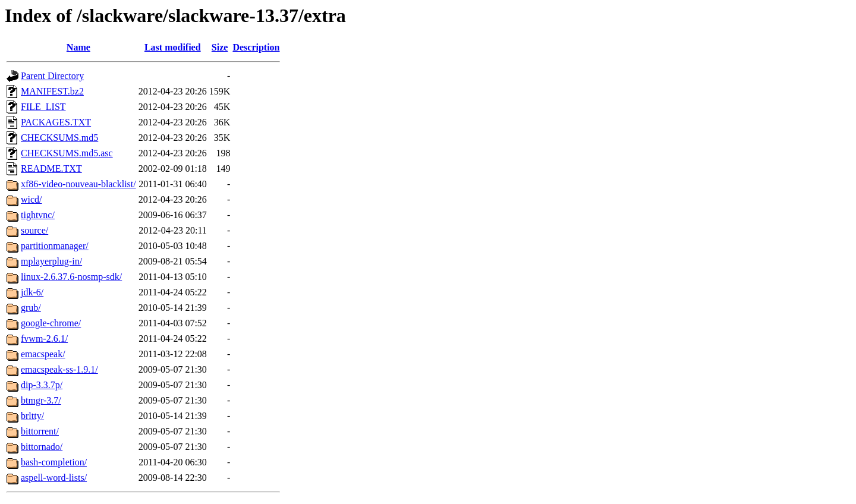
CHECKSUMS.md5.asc (67, 153)
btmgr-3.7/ (41, 400)
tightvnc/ (38, 215)
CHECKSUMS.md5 (59, 138)
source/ (34, 230)
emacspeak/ (43, 354)
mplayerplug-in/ (51, 261)
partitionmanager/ (55, 246)
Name (78, 47)
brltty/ (32, 416)
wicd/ (32, 199)
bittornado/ (42, 447)
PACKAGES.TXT (56, 122)
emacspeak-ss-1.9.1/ (59, 369)
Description (256, 47)
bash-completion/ (54, 462)
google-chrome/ (51, 323)
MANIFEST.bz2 (52, 91)
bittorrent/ (40, 431)
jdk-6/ (32, 292)
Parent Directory (52, 76)
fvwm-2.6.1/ (44, 338)
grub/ (31, 308)
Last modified (173, 47)
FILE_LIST (43, 107)
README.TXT (51, 168)
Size (220, 47)
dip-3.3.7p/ (42, 385)
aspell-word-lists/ (54, 478)
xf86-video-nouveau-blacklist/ (78, 184)
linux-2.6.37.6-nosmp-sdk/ (71, 277)
